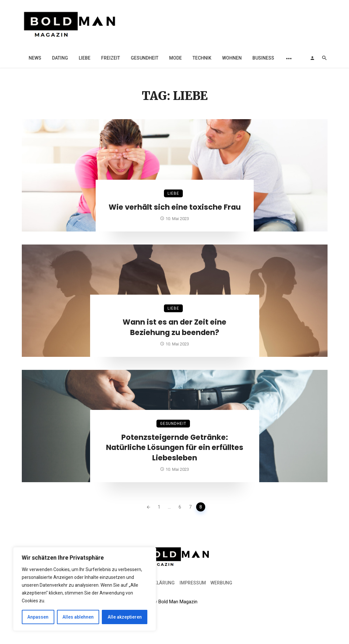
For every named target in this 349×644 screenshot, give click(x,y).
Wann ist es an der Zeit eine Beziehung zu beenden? (174, 327)
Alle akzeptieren (125, 617)
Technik (202, 58)
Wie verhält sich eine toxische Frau (175, 207)
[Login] (312, 58)
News (35, 58)
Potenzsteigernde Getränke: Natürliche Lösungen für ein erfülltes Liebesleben (175, 448)
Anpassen (38, 617)
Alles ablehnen (78, 617)
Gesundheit (145, 58)
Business (263, 58)
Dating (60, 58)
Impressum (193, 583)
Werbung (221, 583)
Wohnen (232, 58)
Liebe (85, 58)
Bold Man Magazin (178, 602)
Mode (175, 58)
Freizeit (111, 58)
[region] (85, 589)
